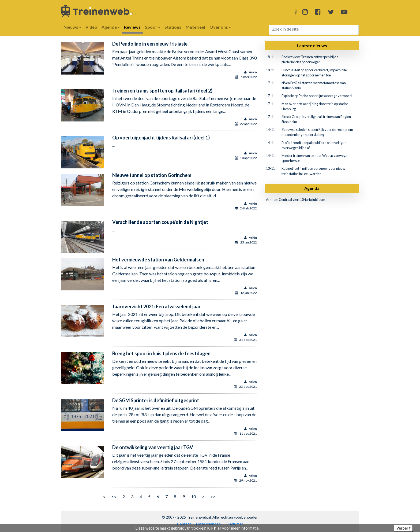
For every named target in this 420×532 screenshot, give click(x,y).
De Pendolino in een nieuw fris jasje (150, 44)
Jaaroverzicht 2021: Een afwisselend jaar (156, 306)
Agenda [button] (111, 27)
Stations (173, 27)
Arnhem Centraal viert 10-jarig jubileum (296, 199)
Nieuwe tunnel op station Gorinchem (152, 175)
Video (91, 27)
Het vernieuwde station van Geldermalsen (158, 260)
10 (193, 496)
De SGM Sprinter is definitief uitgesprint (156, 400)
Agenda (312, 188)
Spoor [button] (153, 27)
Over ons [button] (220, 27)
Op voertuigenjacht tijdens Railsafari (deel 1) (161, 138)
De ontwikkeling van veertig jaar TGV (153, 447)
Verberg (404, 528)
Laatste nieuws (312, 45)
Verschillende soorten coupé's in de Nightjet (160, 222)
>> (213, 496)
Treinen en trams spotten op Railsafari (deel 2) (162, 91)
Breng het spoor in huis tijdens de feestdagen (161, 353)
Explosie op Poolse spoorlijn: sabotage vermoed (317, 96)
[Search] (314, 30)
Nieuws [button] (72, 27)
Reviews (132, 27)
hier (218, 528)
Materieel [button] (195, 27)
